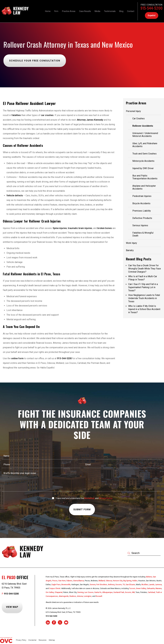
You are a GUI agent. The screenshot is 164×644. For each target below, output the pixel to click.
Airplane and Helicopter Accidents (144, 187)
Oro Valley (50, 592)
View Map (12, 607)
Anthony (111, 585)
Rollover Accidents (143, 126)
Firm (56, 11)
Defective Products (142, 218)
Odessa (109, 581)
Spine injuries (60, 228)
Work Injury (131, 243)
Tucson (132, 588)
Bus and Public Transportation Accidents (145, 177)
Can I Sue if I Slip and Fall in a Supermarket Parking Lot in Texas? (143, 287)
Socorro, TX (120, 585)
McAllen (145, 585)
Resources (43, 640)
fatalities (16, 115)
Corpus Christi (55, 588)
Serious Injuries (140, 225)
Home (48, 11)
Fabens (69, 581)
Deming (80, 592)
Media (97, 11)
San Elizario (130, 585)
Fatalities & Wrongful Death (143, 234)
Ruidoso (73, 596)
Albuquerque (107, 592)
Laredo (152, 585)
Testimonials (110, 11)
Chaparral (59, 592)
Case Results (85, 11)
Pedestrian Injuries (142, 196)
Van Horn (62, 581)
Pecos (55, 581)
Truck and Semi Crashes (144, 154)
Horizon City (118, 581)
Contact (131, 11)
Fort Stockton (102, 585)
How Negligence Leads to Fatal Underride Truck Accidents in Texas (144, 298)
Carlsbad (151, 592)
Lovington (88, 596)
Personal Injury (133, 111)
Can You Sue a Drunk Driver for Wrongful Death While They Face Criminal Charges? (145, 269)
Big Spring (127, 581)
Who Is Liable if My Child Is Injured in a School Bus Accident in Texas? (144, 309)
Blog (121, 11)
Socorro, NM (130, 592)
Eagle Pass (56, 585)
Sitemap (52, 640)
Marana (159, 588)
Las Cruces (89, 592)
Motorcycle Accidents (143, 161)
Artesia (80, 596)
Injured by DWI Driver (143, 168)
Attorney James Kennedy (90, 120)
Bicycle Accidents (141, 203)
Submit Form (82, 510)
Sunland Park (119, 592)
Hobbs (135, 581)
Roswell (99, 596)
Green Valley (141, 588)
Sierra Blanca (79, 581)
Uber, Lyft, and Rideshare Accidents (145, 145)
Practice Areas (69, 11)
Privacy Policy (106, 498)
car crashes (47, 115)
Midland (102, 581)
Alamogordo (64, 596)
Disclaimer (89, 498)
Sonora (93, 585)
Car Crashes (139, 119)
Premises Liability (142, 211)
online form (17, 358)
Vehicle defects (15, 196)
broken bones (105, 228)
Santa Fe (98, 592)
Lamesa (158, 585)
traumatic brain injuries (80, 228)
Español (152, 15)
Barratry (130, 250)
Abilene (149, 577)
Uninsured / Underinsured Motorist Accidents (145, 135)
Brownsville (66, 585)
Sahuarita (151, 588)
